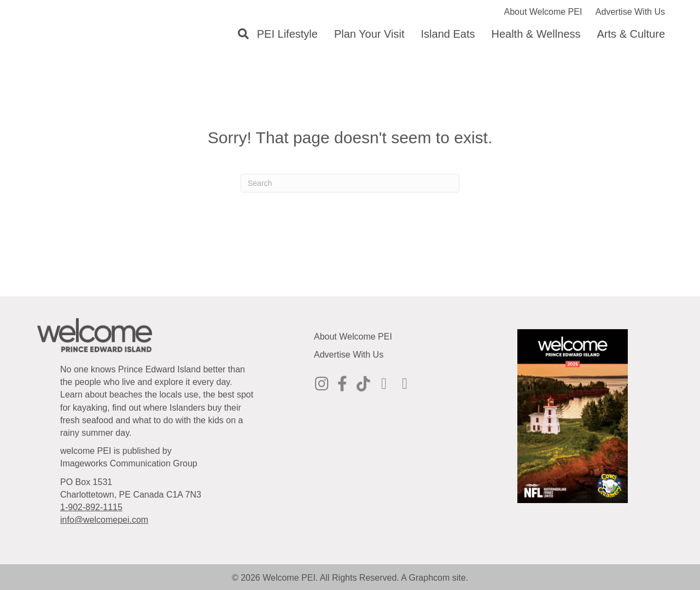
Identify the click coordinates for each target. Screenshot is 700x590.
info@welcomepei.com (104, 520)
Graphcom (430, 578)
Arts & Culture (631, 34)
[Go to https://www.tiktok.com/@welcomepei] (363, 384)
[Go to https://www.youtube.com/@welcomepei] (405, 384)
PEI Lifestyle (287, 34)
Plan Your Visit (369, 34)
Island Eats (448, 34)
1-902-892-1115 (91, 507)
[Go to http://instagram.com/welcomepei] (322, 384)
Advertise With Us (630, 12)
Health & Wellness (536, 34)
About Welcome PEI (543, 12)
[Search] (239, 34)
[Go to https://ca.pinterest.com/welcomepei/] (384, 384)
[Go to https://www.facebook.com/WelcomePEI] (342, 384)
